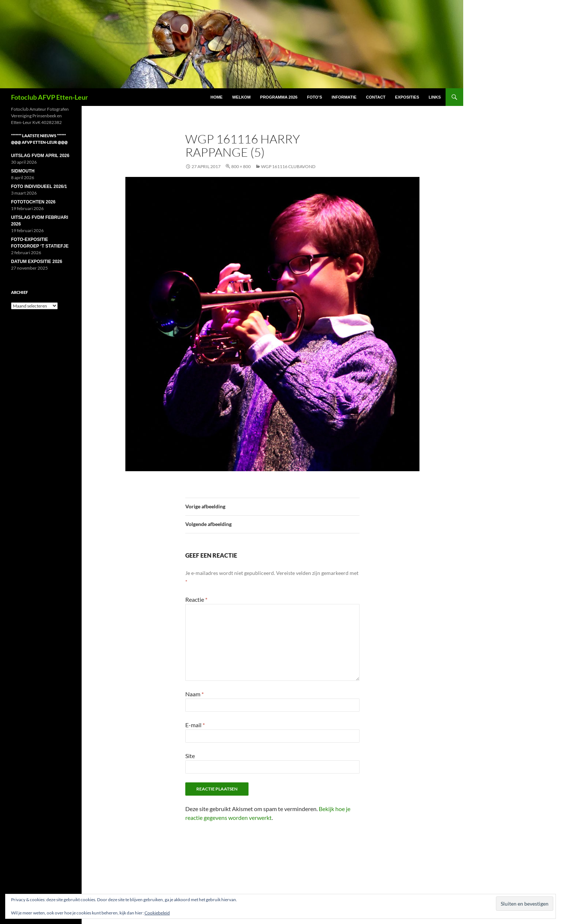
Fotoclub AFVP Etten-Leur (49, 97)
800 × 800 (241, 166)
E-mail (195, 725)
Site (190, 756)
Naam (194, 694)
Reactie (196, 599)
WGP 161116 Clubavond (288, 166)
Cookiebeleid (157, 913)
